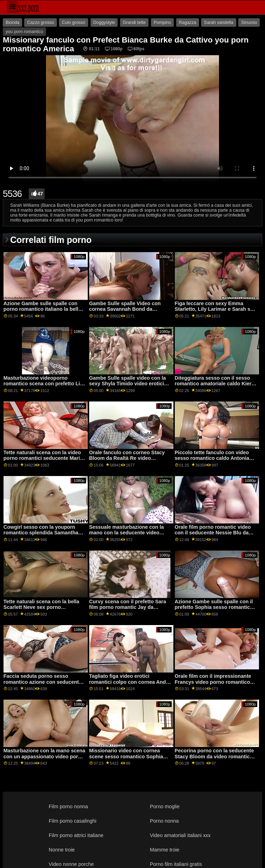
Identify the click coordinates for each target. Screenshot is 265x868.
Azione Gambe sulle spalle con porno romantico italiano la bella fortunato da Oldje (42, 309)
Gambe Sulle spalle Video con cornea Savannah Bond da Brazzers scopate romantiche (125, 309)
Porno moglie (165, 806)
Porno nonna (164, 821)
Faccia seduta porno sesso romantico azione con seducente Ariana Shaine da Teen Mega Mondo (43, 685)
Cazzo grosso (40, 22)
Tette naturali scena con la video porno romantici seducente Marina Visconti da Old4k (45, 458)
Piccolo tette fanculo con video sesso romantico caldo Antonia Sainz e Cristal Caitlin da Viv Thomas (212, 461)
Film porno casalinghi (73, 821)
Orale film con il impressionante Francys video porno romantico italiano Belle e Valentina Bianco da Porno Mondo (213, 685)
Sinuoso (249, 22)
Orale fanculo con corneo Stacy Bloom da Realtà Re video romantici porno (127, 458)
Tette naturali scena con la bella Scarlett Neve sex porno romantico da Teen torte (41, 607)
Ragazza (188, 22)
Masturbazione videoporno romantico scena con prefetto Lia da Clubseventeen (43, 384)
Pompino (162, 22)
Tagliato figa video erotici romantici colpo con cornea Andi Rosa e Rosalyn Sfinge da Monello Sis (130, 685)
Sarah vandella (218, 22)
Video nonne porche (71, 864)
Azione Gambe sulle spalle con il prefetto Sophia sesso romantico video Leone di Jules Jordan (214, 607)
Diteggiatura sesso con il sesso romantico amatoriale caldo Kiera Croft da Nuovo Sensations (215, 384)
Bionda (12, 22)
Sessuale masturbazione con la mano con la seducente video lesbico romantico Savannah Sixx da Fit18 (129, 536)
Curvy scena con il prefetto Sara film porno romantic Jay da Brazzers (128, 607)
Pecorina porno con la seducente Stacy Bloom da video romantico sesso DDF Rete (214, 756)
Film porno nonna (68, 806)
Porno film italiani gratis (176, 864)
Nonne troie (62, 850)
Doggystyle (104, 22)
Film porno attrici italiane (76, 835)
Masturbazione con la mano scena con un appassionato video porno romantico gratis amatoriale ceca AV (44, 759)
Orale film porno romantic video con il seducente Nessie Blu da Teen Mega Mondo (213, 533)
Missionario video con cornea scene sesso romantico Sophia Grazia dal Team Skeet (126, 756)
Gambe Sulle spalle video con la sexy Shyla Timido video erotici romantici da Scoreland (128, 384)
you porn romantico (24, 32)
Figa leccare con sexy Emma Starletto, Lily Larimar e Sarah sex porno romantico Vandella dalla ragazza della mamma (215, 312)
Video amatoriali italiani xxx (180, 835)
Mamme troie (165, 850)
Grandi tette (134, 22)
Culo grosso (74, 22)
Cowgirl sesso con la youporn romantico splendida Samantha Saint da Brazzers (41, 533)
